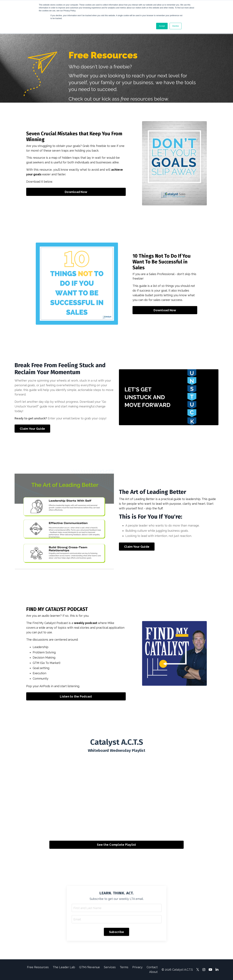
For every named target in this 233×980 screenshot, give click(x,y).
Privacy (137, 967)
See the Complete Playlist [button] (116, 845)
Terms (124, 967)
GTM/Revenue (89, 967)
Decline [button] (176, 26)
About (153, 972)
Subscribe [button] (116, 932)
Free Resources (38, 967)
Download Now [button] (76, 192)
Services (110, 967)
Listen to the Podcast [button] (76, 696)
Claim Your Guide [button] (32, 429)
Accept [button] (162, 26)
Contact (152, 967)
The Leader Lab (64, 967)
